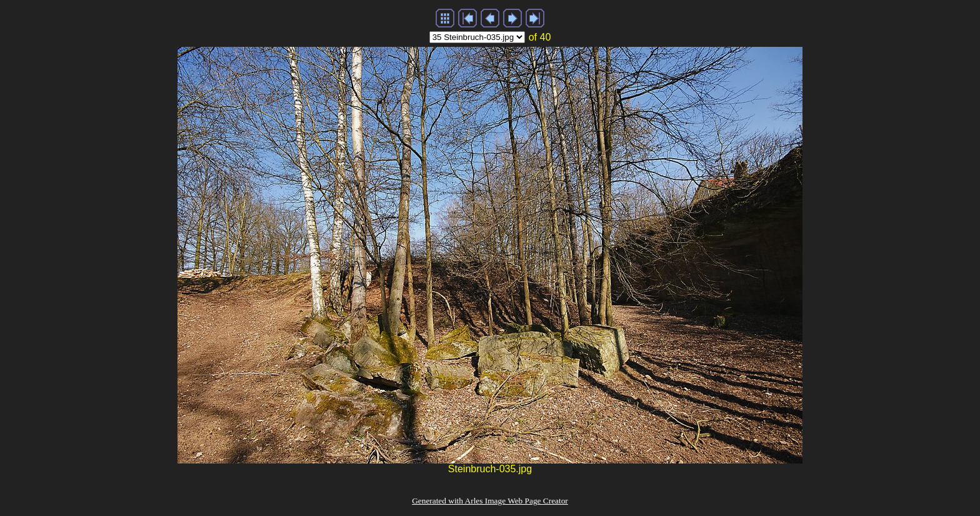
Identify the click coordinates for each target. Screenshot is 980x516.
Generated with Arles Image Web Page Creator (490, 501)
